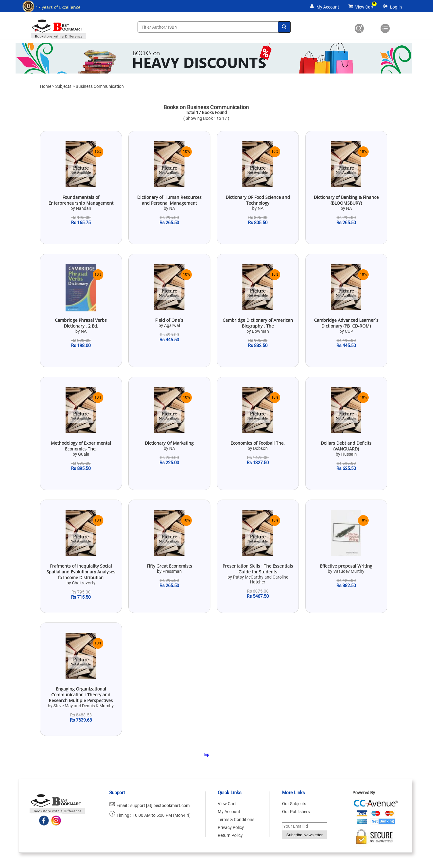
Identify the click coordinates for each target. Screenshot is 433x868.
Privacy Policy (231, 827)
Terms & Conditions (236, 820)
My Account (328, 7)
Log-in (396, 7)
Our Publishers (296, 812)
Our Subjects (294, 804)
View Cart (364, 7)
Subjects (63, 86)
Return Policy (230, 835)
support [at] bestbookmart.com (160, 805)
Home (46, 86)
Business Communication (100, 86)
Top (206, 755)
